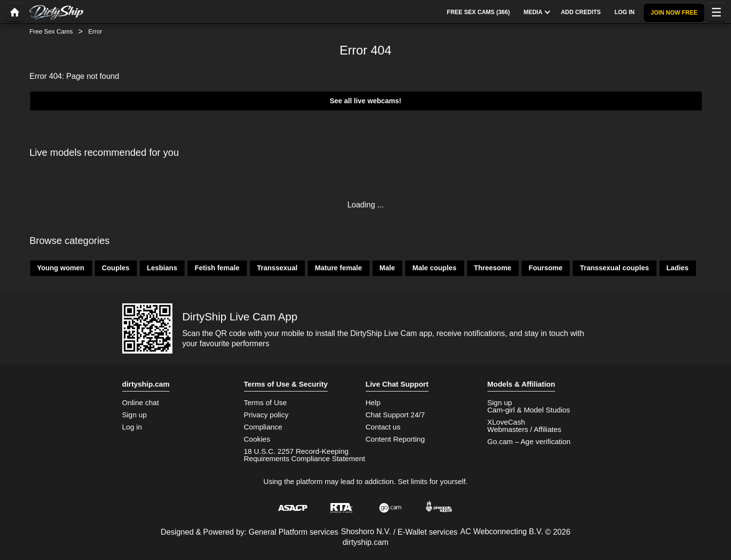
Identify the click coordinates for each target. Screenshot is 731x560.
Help (373, 402)
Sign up (135, 415)
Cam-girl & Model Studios (529, 410)
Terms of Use (265, 402)
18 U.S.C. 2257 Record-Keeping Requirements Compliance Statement (305, 455)
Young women (61, 268)
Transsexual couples (615, 268)
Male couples (434, 268)
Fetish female (217, 268)
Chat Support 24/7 (395, 415)
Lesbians (162, 268)
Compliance (263, 427)
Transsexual (277, 268)
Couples (116, 268)
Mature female (338, 268)
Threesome (493, 268)
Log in (132, 427)
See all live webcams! (365, 101)
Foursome (545, 268)
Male (387, 268)
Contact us (383, 427)
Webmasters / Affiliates (525, 429)
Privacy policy (266, 415)
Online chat (141, 402)
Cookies (257, 439)
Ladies (677, 268)
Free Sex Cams (51, 31)
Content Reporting (395, 439)
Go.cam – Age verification (529, 441)
